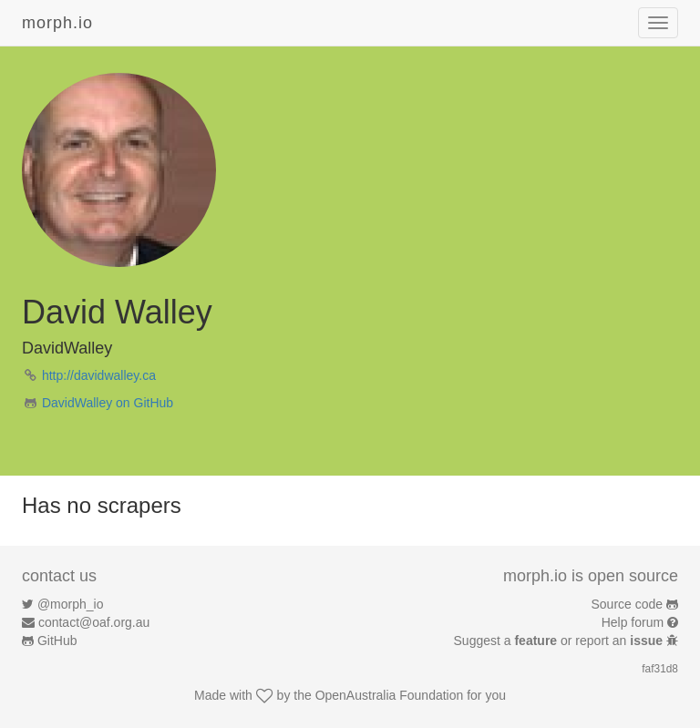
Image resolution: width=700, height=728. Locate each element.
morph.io (57, 23)
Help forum (633, 622)
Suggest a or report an (560, 641)
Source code (628, 604)
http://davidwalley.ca (99, 375)
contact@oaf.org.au (94, 622)
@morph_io (71, 604)
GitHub (57, 641)
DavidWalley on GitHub (108, 403)
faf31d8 (660, 669)
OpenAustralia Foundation (390, 695)
